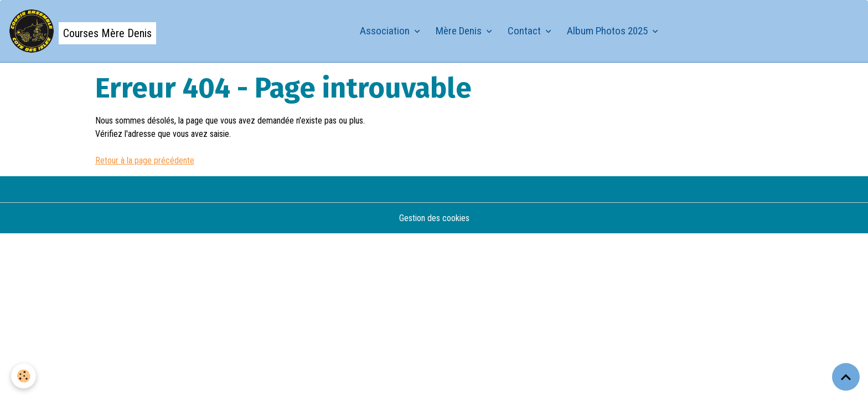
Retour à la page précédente (145, 160)
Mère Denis (460, 31)
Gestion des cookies (434, 218)
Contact (525, 31)
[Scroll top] (846, 377)
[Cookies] (24, 376)
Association (386, 31)
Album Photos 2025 (608, 31)
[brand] (82, 31)
